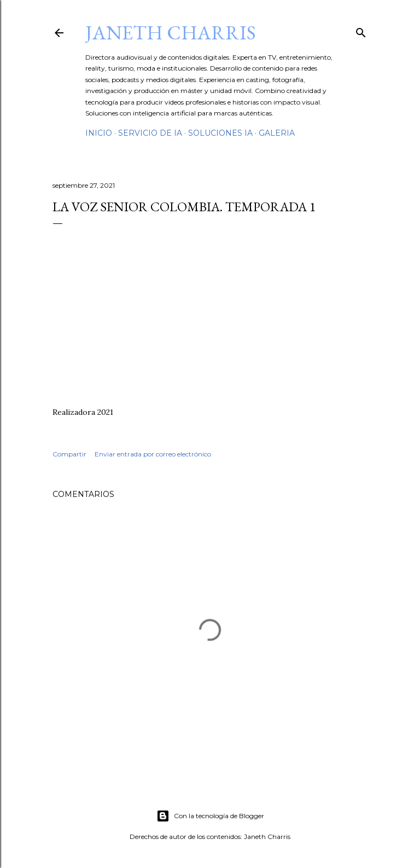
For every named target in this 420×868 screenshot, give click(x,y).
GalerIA (277, 133)
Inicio (99, 133)
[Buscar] (361, 30)
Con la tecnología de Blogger (210, 816)
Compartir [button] (69, 454)
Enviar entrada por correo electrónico (153, 454)
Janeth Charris (171, 33)
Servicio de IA (150, 133)
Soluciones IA (220, 133)
